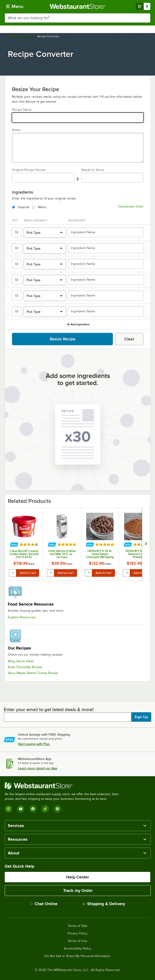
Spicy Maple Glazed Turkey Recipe (33, 673)
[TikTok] (45, 809)
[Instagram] (8, 809)
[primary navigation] (15, 6)
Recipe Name (22, 110)
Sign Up (141, 717)
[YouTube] (21, 809)
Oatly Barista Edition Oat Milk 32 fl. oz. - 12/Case (62, 554)
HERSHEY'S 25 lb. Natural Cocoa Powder (138, 554)
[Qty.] (17, 232)
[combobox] (77, 18)
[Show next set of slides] (146, 544)
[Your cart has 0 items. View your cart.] (143, 6)
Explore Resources (22, 617)
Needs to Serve (93, 170)
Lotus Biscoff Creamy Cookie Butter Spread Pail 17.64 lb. (24, 554)
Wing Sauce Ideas (21, 661)
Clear (129, 339)
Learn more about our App (38, 768)
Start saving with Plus (34, 744)
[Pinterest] (57, 809)
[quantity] (13, 573)
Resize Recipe (63, 339)
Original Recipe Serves (29, 170)
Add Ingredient (78, 324)
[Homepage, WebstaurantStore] (78, 6)
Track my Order (78, 891)
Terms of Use (77, 941)
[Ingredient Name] (106, 232)
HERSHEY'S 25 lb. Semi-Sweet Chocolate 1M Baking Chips (100, 554)
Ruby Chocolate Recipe (25, 667)
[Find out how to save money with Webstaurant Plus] (14, 545)
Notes (16, 130)
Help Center (78, 877)
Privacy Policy (77, 933)
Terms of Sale (78, 926)
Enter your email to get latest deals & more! (49, 709)
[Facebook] (33, 809)
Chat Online (44, 904)
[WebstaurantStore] (64, 786)
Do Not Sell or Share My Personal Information (77, 956)
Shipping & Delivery (104, 904)
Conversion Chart (131, 206)
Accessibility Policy (77, 949)
